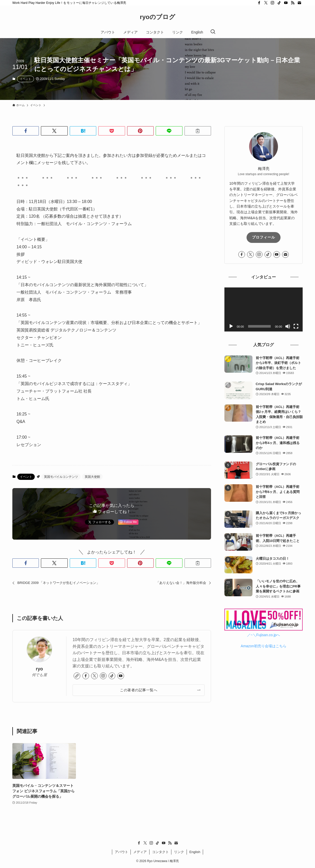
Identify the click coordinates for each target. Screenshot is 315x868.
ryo (39, 669)
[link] (77, 676)
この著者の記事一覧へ (139, 690)
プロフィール (264, 237)
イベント (25, 79)
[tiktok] (279, 3)
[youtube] (286, 3)
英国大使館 (92, 477)
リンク (179, 852)
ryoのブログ (157, 17)
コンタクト (160, 852)
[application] (264, 309)
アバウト (121, 852)
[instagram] (273, 3)
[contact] (299, 3)
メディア (140, 852)
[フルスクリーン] (296, 326)
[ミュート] (288, 326)
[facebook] (259, 3)
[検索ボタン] (213, 32)
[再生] (231, 326)
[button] (26, 131)
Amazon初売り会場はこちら (263, 646)
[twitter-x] (266, 3)
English (195, 852)
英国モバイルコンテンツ (61, 477)
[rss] (293, 3)
